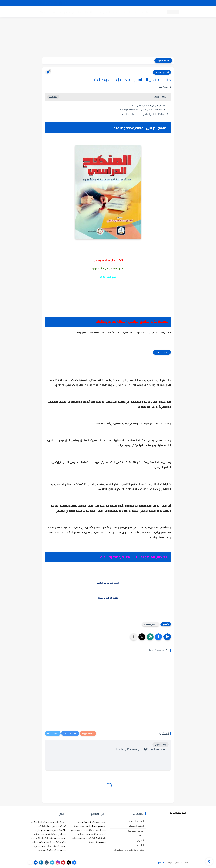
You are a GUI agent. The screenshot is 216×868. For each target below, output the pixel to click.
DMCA (141, 836)
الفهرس (140, 840)
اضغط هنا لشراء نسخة (108, 598)
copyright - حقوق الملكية (101, 3)
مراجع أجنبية (64, 12)
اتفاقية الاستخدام (136, 826)
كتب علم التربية (128, 12)
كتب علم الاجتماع (111, 12)
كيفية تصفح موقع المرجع (164, 3)
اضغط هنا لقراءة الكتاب (108, 583)
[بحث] (30, 12)
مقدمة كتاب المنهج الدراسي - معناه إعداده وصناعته (142, 110)
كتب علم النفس (145, 12)
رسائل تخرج (77, 12)
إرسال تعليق (161, 745)
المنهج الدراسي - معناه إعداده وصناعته (148, 105)
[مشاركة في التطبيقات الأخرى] (134, 637)
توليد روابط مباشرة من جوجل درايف (128, 850)
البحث (148, 3)
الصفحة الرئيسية (137, 821)
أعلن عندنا (139, 845)
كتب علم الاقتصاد (92, 12)
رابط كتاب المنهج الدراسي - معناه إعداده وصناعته (144, 114)
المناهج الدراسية (162, 72)
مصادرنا (139, 3)
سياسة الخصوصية (136, 831)
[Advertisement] (108, 38)
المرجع (161, 862)
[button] (158, 637)
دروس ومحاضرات (48, 12)
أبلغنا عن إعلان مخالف (123, 3)
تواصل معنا (182, 3)
